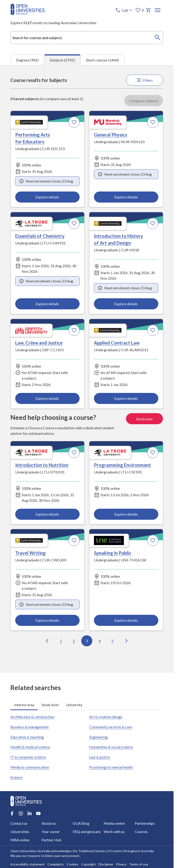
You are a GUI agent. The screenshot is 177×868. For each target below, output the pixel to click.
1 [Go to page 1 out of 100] (61, 641)
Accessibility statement (28, 864)
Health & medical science (30, 747)
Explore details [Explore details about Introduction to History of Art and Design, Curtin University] (126, 304)
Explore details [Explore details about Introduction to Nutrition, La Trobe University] (48, 514)
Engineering (98, 737)
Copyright (88, 864)
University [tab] (74, 705)
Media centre (114, 823)
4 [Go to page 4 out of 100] (100, 641)
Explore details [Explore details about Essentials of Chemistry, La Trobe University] (48, 304)
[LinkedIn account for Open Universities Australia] (30, 813)
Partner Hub (51, 840)
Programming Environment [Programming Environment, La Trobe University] (122, 465)
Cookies (73, 864)
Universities (20, 832)
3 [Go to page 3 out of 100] (87, 641)
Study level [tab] (50, 705)
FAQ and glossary (87, 832)
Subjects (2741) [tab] (62, 60)
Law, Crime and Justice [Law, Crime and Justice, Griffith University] (39, 343)
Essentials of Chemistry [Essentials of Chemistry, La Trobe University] (40, 236)
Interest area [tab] (24, 705)
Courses (141, 832)
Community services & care (111, 727)
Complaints (56, 864)
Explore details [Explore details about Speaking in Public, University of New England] (126, 620)
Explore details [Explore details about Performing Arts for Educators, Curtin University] (48, 197)
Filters (145, 80)
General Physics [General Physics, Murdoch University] (111, 135)
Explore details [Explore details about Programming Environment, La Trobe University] (126, 514)
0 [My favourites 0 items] (139, 10)
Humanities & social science (111, 747)
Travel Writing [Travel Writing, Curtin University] (30, 553)
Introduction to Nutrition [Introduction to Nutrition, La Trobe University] (42, 465)
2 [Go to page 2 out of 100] (74, 641)
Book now (145, 419)
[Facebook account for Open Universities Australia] (12, 813)
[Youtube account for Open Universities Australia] (38, 813)
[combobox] (87, 38)
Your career (51, 832)
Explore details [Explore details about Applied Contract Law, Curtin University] (126, 398)
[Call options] (124, 10)
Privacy (121, 864)
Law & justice (99, 757)
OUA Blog (81, 823)
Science (16, 777)
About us (49, 823)
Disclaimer (106, 864)
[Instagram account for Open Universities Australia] (21, 813)
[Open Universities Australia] (28, 13)
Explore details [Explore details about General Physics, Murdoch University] (126, 197)
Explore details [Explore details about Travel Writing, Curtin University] (48, 620)
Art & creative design (106, 717)
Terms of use (139, 864)
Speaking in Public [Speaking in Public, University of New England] (113, 553)
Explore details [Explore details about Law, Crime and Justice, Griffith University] (48, 398)
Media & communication (30, 767)
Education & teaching (27, 737)
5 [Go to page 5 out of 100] (112, 641)
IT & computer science (28, 757)
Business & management (30, 727)
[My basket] (148, 10)
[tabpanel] (87, 369)
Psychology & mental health (111, 767)
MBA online (20, 840)
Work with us (114, 832)
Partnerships (145, 823)
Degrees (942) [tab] (27, 60)
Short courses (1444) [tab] (102, 60)
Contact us (19, 823)
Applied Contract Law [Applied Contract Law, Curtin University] (117, 343)
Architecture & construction (32, 717)
